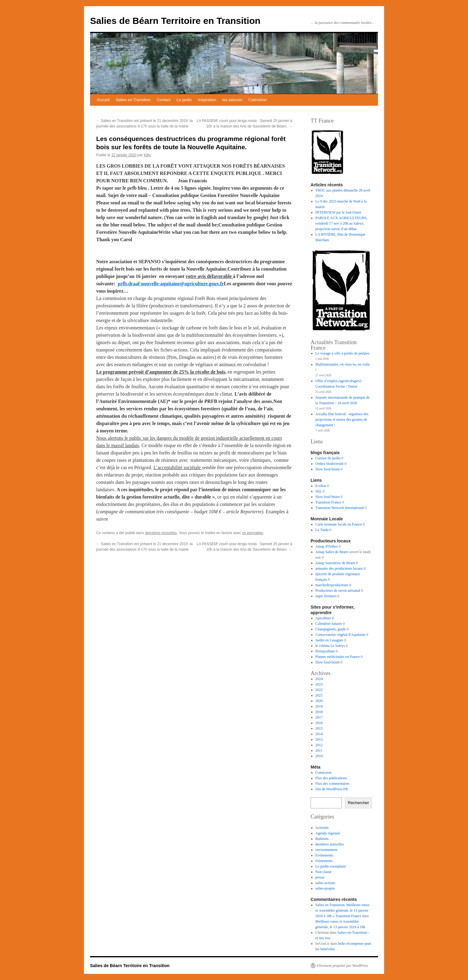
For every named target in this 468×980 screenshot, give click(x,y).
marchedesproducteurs (332, 585)
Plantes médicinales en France (338, 657)
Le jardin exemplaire (331, 866)
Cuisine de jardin (328, 458)
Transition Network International (340, 508)
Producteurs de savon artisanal (338, 591)
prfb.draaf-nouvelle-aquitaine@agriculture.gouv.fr (171, 284)
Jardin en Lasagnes (329, 640)
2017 (319, 717)
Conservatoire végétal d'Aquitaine (340, 635)
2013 (319, 739)
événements (324, 861)
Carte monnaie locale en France (339, 524)
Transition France (328, 502)
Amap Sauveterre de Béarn (335, 563)
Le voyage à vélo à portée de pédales (343, 353)
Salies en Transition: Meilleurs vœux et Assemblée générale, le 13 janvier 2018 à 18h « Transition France (343, 910)
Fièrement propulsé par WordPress (342, 966)
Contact (163, 100)
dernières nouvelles (161, 533)
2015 (319, 728)
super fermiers (326, 596)
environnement (326, 850)
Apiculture (323, 618)
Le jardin (184, 100)
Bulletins (322, 839)
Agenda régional (328, 833)
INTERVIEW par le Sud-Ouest (338, 212)
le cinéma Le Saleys (330, 646)
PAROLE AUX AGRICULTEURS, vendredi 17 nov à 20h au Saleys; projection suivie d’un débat (341, 223)
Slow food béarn (328, 469)
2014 (319, 734)
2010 (319, 756)
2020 (319, 701)
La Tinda (322, 530)
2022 (319, 690)
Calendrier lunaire (329, 624)
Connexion (324, 773)
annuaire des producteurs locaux (339, 568)
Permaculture (325, 651)
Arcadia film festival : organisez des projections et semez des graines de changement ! (342, 420)
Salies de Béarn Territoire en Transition (175, 21)
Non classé (323, 872)
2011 (319, 750)
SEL (319, 491)
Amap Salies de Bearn (332, 552)
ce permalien (253, 533)
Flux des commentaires (332, 784)
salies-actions (325, 883)
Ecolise (321, 486)
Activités (322, 828)
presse (320, 877)
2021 (319, 695)
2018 (319, 712)
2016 (319, 723)
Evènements (325, 855)
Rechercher (359, 803)
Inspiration (207, 100)
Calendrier (258, 100)
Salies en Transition (133, 100)
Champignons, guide (331, 629)
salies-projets (325, 888)
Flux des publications (331, 778)
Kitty (147, 155)
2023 (319, 684)
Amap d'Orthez (327, 546)
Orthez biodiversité (330, 464)
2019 (319, 706)
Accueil (103, 100)
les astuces (232, 100)
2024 (319, 679)
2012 (319, 745)
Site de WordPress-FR (332, 789)
